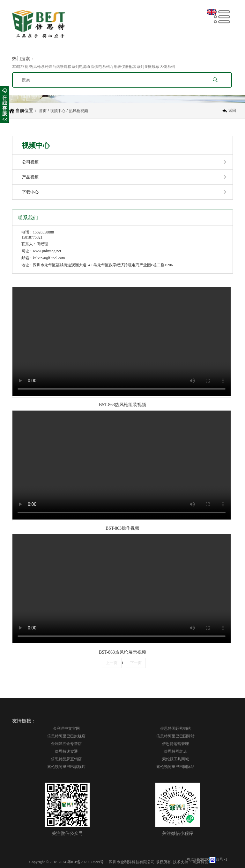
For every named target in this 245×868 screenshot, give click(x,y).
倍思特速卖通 (66, 751)
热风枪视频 (78, 111)
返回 (232, 111)
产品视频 (30, 177)
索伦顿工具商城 (175, 759)
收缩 (4, 105)
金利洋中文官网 (66, 728)
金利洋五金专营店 (66, 744)
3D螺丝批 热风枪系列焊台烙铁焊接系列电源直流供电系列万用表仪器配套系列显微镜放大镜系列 (93, 67)
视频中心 (58, 111)
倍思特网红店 (175, 751)
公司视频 (30, 162)
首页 (43, 111)
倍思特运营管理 (175, 744)
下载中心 (30, 192)
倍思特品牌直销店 (66, 759)
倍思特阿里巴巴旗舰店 (66, 736)
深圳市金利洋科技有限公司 (132, 862)
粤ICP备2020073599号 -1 (88, 862)
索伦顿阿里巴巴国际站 (175, 767)
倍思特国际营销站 (175, 728)
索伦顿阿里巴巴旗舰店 (66, 767)
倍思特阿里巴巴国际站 (175, 736)
